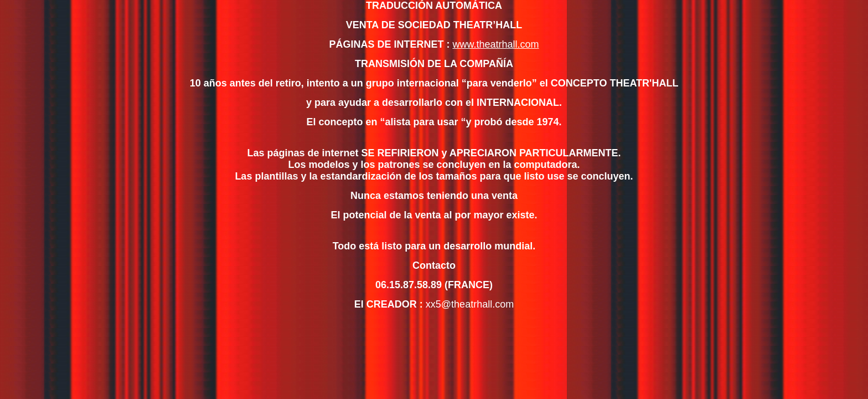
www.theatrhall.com (495, 44)
